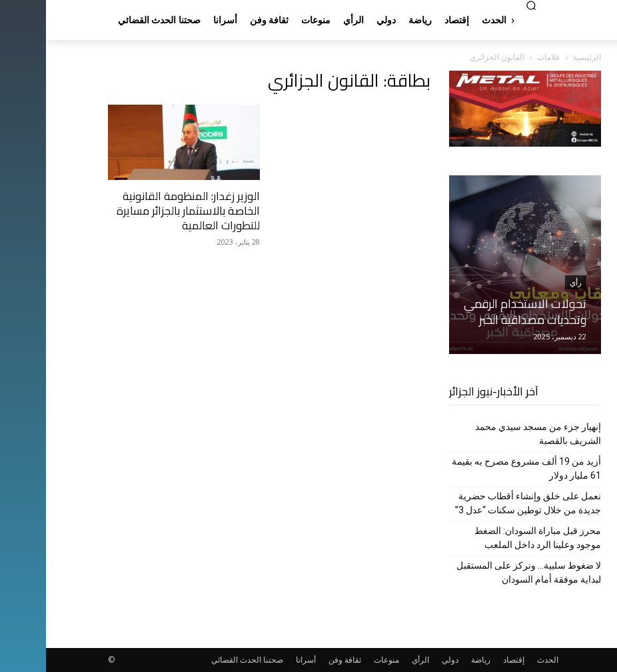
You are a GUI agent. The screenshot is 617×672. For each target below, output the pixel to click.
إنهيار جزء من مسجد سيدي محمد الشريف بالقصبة (492, 434)
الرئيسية (541, 57)
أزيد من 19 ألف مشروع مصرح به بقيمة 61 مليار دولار (480, 468)
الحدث (502, 660)
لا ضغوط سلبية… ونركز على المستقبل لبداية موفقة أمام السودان (483, 572)
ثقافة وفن (299, 660)
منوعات (340, 660)
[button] (485, 5)
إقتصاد (468, 660)
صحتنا (227, 660)
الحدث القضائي (190, 660)
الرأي (374, 660)
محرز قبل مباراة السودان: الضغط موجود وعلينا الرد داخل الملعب (492, 538)
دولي (404, 660)
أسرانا (260, 660)
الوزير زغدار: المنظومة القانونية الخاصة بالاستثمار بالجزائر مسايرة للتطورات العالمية (142, 211)
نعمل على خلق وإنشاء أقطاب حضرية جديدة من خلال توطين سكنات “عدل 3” (482, 503)
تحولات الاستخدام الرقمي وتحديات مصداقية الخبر (479, 312)
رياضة (435, 660)
